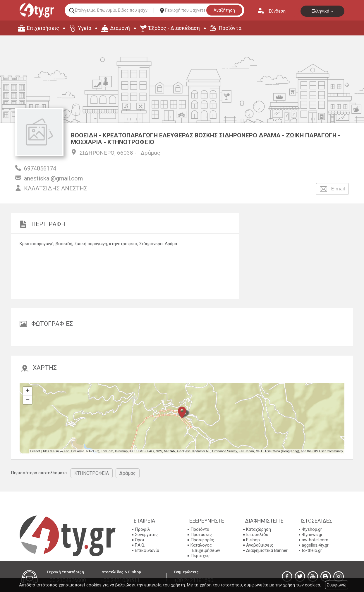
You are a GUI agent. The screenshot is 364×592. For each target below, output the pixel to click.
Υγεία (85, 28)
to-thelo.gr (312, 550)
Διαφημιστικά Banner (267, 550)
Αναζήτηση (224, 10)
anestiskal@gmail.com (53, 178)
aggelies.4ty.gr (315, 545)
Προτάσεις (201, 535)
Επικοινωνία (147, 550)
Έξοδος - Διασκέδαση (174, 28)
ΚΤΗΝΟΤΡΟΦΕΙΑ (92, 473)
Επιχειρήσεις (43, 28)
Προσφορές (202, 540)
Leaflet (35, 451)
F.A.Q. (140, 545)
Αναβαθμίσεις (260, 545)
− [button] (28, 400)
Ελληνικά (322, 11)
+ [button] (28, 391)
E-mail (332, 189)
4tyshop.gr (312, 529)
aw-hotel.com (315, 540)
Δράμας (150, 153)
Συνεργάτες (146, 535)
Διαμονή (120, 28)
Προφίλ (142, 529)
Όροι (140, 540)
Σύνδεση (277, 11)
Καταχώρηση (259, 529)
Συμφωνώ (337, 585)
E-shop (253, 540)
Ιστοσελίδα (257, 535)
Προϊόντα (230, 28)
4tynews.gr (312, 535)
